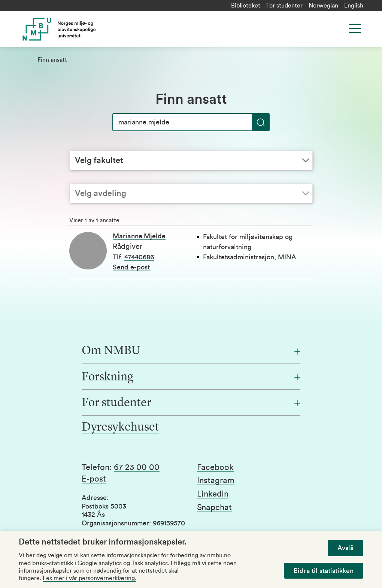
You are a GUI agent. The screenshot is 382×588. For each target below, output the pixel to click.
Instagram (216, 480)
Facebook (215, 467)
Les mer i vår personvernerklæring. (90, 578)
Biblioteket (246, 6)
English (354, 6)
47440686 (139, 257)
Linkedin (213, 494)
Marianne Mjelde (139, 236)
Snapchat (214, 507)
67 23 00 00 (137, 467)
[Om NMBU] (191, 351)
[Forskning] (191, 377)
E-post (94, 479)
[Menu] (355, 28)
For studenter (284, 6)
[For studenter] (191, 403)
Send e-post (131, 267)
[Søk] (191, 122)
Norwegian (323, 6)
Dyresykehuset (120, 428)
